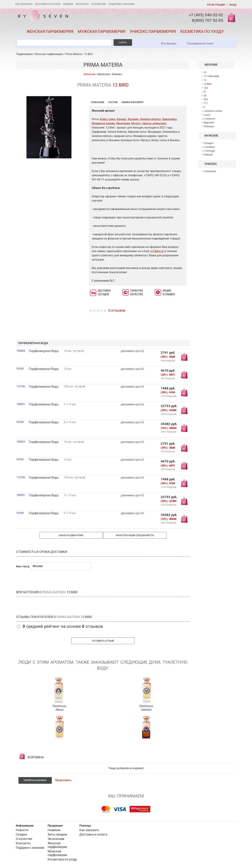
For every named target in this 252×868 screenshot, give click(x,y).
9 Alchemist (210, 171)
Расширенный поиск (200, 43)
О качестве (99, 4)
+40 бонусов (168, 361)
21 (205, 92)
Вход (233, 5)
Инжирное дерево (103, 123)
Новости (22, 830)
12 (205, 80)
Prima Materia (74, 54)
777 (206, 103)
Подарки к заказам (121, 4)
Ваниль (122, 119)
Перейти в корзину (35, 780)
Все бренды (169, 43)
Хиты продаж (57, 834)
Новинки (54, 830)
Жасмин (133, 119)
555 (206, 99)
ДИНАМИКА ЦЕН (132, 351)
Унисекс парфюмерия (153, 32)
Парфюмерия (24, 54)
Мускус (136, 123)
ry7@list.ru (157, 251)
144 (206, 88)
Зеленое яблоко (150, 119)
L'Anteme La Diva (213, 111)
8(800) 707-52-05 (208, 20)
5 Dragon (209, 143)
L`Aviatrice (209, 119)
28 (205, 96)
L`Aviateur (209, 147)
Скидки (68, 4)
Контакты (82, 4)
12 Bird (88, 54)
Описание (98, 102)
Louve (207, 115)
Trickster (208, 155)
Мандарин (123, 123)
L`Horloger (209, 151)
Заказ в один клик (71, 535)
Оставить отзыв (103, 641)
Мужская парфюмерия (102, 32)
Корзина (230, 17)
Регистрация (216, 5)
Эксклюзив (56, 839)
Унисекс (117, 74)
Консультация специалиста (135, 535)
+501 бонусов (168, 432)
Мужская (104, 74)
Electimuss (59, 706)
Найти (123, 42)
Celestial (146, 710)
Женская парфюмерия (50, 32)
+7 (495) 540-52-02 (206, 15)
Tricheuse (209, 126)
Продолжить (63, 780)
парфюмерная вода (33, 343)
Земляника (169, 119)
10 (205, 72)
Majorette (209, 123)
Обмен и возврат (133, 102)
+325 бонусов (168, 414)
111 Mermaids (211, 76)
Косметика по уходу (202, 32)
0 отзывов (117, 310)
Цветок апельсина (154, 123)
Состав (113, 102)
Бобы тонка (108, 119)
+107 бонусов (168, 396)
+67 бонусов (168, 378)
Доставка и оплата (48, 4)
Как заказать (24, 4)
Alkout (59, 710)
